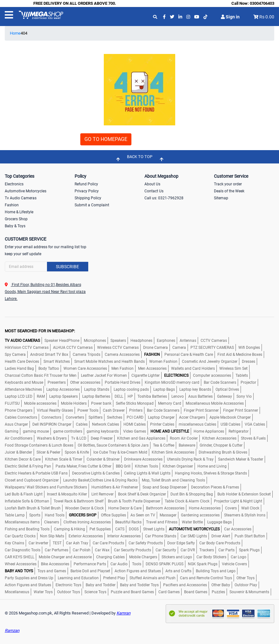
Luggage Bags (219, 522)
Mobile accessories (40, 403)
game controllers (68, 431)
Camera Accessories (122, 355)
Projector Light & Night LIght (238, 501)
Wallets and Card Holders (193, 368)
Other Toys (246, 578)
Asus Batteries (200, 396)
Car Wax (102, 550)
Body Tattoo (49, 368)
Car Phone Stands (161, 536)
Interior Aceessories (124, 536)
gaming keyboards (103, 431)
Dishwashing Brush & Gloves (223, 452)
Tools (137, 564)
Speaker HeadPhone (62, 341)
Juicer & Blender (18, 452)
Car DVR (188, 550)
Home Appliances (209, 431)
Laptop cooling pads (131, 389)
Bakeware (187, 445)
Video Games (135, 431)
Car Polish (82, 550)
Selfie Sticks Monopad (135, 403)
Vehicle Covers (234, 564)
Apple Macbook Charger (230, 417)
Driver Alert (221, 536)
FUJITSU (12, 403)
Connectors (51, 417)
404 (24, 33)
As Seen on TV (143, 515)
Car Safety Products (146, 543)
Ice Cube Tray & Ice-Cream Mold (120, 452)
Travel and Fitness (162, 522)
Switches (115, 417)
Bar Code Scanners (220, 382)
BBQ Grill (123, 466)
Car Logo (239, 557)
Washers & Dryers (52, 438)
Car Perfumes (56, 550)
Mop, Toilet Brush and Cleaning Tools (173, 480)
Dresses (249, 362)
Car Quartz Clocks (20, 536)
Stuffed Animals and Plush (153, 578)
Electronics (14, 184)
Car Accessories (238, 529)
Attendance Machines (23, 389)
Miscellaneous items (22, 522)
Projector (248, 382)
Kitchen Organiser (178, 466)
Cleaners (52, 522)
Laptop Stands (97, 389)
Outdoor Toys (69, 592)
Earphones (166, 341)
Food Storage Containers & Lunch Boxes (39, 445)
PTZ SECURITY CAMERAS (212, 348)
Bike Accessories (55, 564)
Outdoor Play (246, 585)
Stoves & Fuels (253, 438)
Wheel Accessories (21, 564)
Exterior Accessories (86, 536)
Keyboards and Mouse (24, 382)
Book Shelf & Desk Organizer (142, 494)
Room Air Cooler (184, 438)
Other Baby (221, 585)
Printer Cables (162, 424)
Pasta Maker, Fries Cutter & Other (83, 466)
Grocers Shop (16, 219)
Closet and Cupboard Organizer (32, 480)
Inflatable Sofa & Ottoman (27, 501)
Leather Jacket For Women (104, 375)
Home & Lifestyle (19, 212)
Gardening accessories (200, 515)
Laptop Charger (161, 417)
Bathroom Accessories (165, 508)
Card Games (169, 592)
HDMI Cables (135, 424)
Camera (179, 348)
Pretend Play (114, 578)
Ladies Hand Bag (19, 368)
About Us (152, 184)
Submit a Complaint (92, 205)
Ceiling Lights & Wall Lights (147, 473)
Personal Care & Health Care (189, 355)
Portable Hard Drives (123, 382)
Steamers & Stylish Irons (245, 515)
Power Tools (88, 410)
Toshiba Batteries (152, 396)
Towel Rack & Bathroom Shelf (79, 501)
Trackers (207, 550)
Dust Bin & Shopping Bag (192, 494)
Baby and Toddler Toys (139, 585)
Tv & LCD (79, 438)
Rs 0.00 (267, 17)
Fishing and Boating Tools (27, 529)
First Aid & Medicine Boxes (240, 355)
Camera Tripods (86, 355)
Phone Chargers (19, 410)
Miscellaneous (17, 592)
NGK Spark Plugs (203, 564)
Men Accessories (152, 368)
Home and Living (212, 466)
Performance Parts (90, 564)
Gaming (12, 431)
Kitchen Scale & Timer (64, 459)
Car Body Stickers (211, 557)
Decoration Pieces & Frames (215, 487)
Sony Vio (244, 396)
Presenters (57, 382)
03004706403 (262, 3)
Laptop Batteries (96, 396)
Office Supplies (113, 515)
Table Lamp (15, 515)
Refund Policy (86, 184)
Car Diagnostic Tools (23, 550)
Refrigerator (239, 431)
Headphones (141, 341)
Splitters (96, 417)
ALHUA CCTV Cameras (73, 348)
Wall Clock (250, 508)
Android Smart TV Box (49, 355)
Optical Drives (227, 389)
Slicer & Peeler (48, 452)
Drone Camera (156, 348)
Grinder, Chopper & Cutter (221, 445)
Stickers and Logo (177, 557)
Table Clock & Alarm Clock (187, 501)
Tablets (242, 375)
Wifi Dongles (249, 348)
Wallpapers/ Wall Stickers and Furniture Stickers (46, 487)
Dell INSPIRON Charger (52, 424)
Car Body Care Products (220, 543)
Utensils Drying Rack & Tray (190, 459)
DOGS (134, 529)
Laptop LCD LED (19, 396)
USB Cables (230, 424)
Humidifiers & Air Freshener (115, 487)
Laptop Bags (164, 389)
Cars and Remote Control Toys (206, 578)
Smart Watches (57, 362)
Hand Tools (55, 515)
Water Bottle (192, 522)
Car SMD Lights (194, 536)
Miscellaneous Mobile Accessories (215, 403)
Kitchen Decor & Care (23, 459)
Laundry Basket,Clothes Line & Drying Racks (100, 480)
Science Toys (95, 592)
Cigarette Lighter (146, 375)
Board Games (196, 592)
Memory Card (170, 403)
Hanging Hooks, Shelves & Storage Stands (211, 473)
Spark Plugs (249, 550)
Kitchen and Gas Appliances (141, 438)
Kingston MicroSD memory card (172, 382)
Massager (168, 515)
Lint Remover (103, 494)
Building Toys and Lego (216, 571)
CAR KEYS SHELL (20, 557)
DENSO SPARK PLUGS (165, 564)
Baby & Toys (15, 226)
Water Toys (43, 592)
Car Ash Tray (77, 543)
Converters (75, 417)
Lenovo (178, 396)
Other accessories (85, 382)
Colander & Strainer (103, 459)
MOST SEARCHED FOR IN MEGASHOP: (40, 331)
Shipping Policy (88, 198)
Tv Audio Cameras (21, 198)
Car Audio (119, 564)
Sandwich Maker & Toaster (241, 459)
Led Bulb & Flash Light (24, 494)
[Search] (46, 267)
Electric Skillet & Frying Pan (28, 466)
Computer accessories (212, 375)
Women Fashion (163, 362)
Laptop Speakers (63, 396)
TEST (57, 543)
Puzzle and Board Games (132, 592)
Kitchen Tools (146, 466)
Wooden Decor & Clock (84, 508)
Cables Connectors (21, 417)
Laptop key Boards (195, 389)
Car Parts (226, 550)
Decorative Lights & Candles (96, 473)
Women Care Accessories (85, 368)
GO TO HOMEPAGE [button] (106, 139)
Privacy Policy (87, 191)
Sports (35, 515)
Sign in (230, 17)
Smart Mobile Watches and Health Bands (110, 362)
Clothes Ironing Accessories (87, 522)
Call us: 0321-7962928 (164, 198)
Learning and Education (78, 578)
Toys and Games (52, 571)
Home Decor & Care (125, 508)
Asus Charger (16, 424)
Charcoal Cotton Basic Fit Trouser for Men (41, 375)
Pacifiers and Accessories (185, 585)
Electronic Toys (68, 585)
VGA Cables (255, 424)
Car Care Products (108, 543)
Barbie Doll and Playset (90, 571)
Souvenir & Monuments (249, 592)
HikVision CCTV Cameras (27, 348)
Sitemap (221, 198)
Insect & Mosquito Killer (67, 494)
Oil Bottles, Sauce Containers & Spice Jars (113, 445)
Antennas (188, 341)
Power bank (101, 403)
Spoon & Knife (77, 452)
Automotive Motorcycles (26, 191)
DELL (119, 396)
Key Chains (14, 543)
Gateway (225, 396)
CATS (120, 529)
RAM (41, 396)
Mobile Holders (74, 403)
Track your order (228, 184)
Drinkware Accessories (143, 459)
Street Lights (154, 529)
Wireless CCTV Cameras (118, 348)
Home (15, 33)
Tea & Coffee (164, 445)
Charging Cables (110, 557)
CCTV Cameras (214, 341)
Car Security (166, 550)
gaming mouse (36, 431)
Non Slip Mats (52, 536)
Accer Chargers (192, 417)
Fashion (12, 205)
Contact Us (154, 191)
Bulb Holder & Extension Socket (244, 494)
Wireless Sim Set (233, 368)
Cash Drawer (114, 410)
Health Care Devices (22, 362)
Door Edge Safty (181, 543)
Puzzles (218, 592)
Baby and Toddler (101, 585)
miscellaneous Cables (197, 424)
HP (130, 396)
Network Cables (106, 424)
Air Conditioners (19, 438)
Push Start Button (250, 536)
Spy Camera (15, 355)
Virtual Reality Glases (55, 410)
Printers (136, 410)
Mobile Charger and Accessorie (65, 557)
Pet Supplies (100, 529)
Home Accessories (205, 508)
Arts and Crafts (178, 571)
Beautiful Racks (128, 522)
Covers (231, 508)
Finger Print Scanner (201, 410)
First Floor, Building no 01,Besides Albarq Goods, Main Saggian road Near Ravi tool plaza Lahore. (45, 292)
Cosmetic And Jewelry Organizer (210, 362)
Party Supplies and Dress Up (29, 578)
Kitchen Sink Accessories (173, 452)
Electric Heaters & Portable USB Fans (36, 473)
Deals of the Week (229, 191)
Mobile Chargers (143, 557)
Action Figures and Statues (138, 571)
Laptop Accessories (63, 389)
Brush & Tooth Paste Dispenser (134, 501)
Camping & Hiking (70, 529)
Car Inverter (38, 543)
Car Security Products (133, 550)
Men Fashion (123, 368)
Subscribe (67, 267)
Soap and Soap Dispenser (165, 487)
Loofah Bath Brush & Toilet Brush (33, 508)
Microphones (95, 341)
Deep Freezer (102, 438)
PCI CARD (135, 417)
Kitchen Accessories (219, 438)
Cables (82, 424)
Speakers (118, 341)
